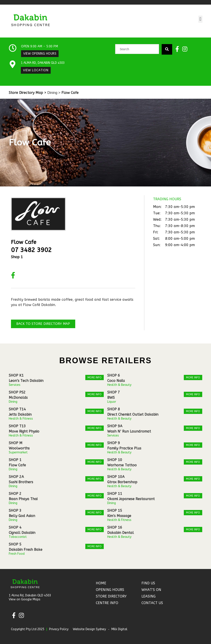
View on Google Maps (25, 599)
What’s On (151, 590)
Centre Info (107, 603)
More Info (95, 377)
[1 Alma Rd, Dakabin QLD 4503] (13, 64)
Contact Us (152, 603)
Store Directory (111, 596)
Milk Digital (119, 629)
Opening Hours (110, 590)
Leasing (148, 596)
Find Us (148, 583)
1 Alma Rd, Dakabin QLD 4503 (43, 63)
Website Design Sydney (89, 629)
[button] (200, 19)
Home (101, 583)
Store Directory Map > (28, 93)
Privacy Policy (59, 629)
